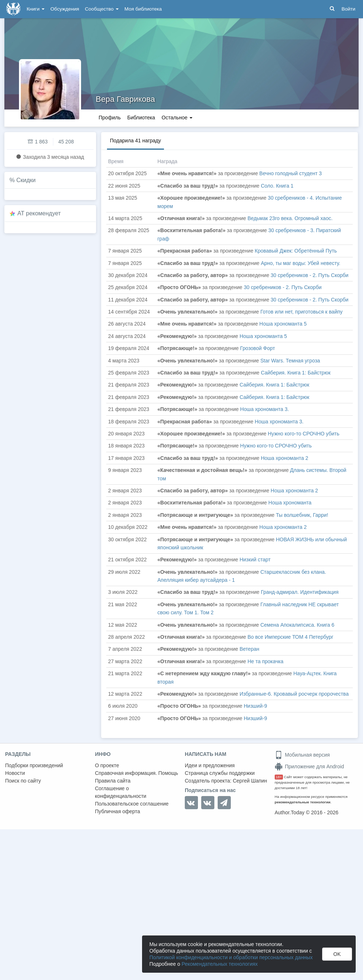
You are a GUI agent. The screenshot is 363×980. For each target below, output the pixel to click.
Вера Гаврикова (125, 99)
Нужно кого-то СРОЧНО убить (303, 434)
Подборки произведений (34, 765)
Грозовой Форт (258, 348)
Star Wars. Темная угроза (290, 361)
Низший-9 (256, 706)
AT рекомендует (39, 213)
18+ (279, 777)
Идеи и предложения (210, 765)
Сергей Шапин (250, 781)
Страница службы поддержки (220, 773)
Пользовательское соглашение (132, 804)
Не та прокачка (265, 661)
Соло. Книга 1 (277, 186)
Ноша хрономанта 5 (283, 324)
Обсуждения (65, 9)
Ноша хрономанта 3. (265, 409)
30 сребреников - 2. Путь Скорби (309, 275)
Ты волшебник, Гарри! (302, 515)
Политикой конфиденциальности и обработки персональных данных (231, 957)
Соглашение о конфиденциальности (121, 792)
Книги (36, 9)
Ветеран (249, 649)
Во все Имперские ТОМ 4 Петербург (291, 637)
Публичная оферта (118, 811)
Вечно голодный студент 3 (291, 173)
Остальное (177, 118)
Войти (348, 9)
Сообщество (102, 9)
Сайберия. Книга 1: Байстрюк (296, 373)
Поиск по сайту (23, 781)
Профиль (110, 118)
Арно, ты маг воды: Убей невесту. (301, 263)
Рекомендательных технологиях (220, 964)
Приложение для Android (309, 766)
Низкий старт (255, 560)
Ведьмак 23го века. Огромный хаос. (290, 218)
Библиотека (141, 118)
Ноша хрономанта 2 (284, 458)
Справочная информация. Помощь (137, 773)
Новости (15, 773)
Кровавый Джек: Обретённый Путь (296, 251)
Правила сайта (113, 781)
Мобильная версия (302, 755)
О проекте (107, 765)
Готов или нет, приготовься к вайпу (301, 312)
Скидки (26, 180)
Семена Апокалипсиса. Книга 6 (297, 625)
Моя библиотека (143, 9)
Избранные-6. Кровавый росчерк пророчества (294, 694)
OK (337, 954)
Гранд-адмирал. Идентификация (300, 592)
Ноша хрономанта (290, 503)
